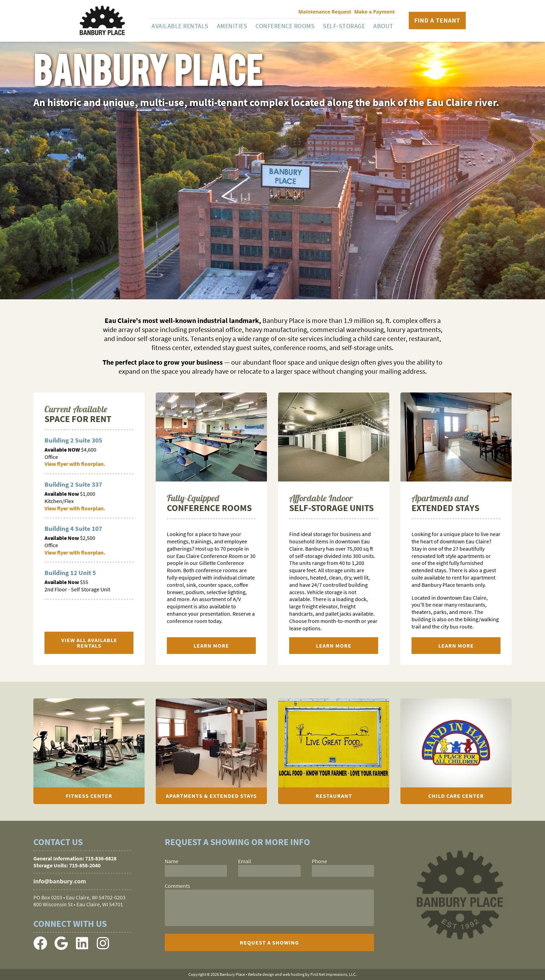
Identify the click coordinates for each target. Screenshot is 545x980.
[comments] (269, 908)
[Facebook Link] (40, 948)
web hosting (294, 974)
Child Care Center (456, 796)
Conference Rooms (285, 26)
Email (245, 861)
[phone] (343, 871)
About (383, 26)
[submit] (269, 942)
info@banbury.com (60, 881)
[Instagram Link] (103, 948)
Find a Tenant (437, 20)
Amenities (232, 26)
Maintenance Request (325, 12)
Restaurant (334, 796)
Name (172, 861)
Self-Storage (344, 26)
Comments (177, 886)
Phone (319, 861)
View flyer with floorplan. (75, 464)
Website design (261, 974)
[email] (269, 871)
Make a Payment (375, 12)
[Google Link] (61, 948)
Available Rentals (180, 26)
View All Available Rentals (89, 643)
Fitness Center (89, 796)
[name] (196, 871)
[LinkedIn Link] (82, 948)
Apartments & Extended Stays (211, 796)
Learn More (211, 646)
